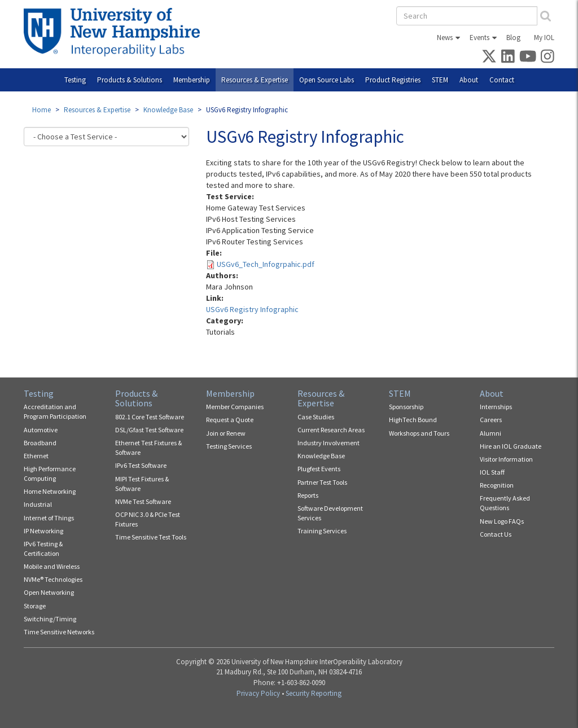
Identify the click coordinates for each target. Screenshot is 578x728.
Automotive (41, 430)
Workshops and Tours (419, 433)
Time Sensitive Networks (59, 632)
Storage (35, 606)
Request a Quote (230, 420)
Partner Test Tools (322, 482)
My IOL (544, 38)
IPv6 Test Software (141, 465)
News (445, 38)
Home (41, 110)
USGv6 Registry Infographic (252, 309)
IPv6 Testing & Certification (43, 549)
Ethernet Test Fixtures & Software (148, 448)
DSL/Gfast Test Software (149, 430)
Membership (192, 80)
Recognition (497, 485)
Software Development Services (330, 513)
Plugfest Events (319, 469)
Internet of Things (49, 518)
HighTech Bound (413, 420)
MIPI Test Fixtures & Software (142, 484)
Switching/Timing (50, 619)
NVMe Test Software (143, 501)
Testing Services (229, 446)
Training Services (322, 531)
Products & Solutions (130, 80)
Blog (513, 38)
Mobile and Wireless (52, 566)
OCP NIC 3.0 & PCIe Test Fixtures (148, 519)
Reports (308, 495)
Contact (502, 80)
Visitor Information (506, 459)
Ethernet (36, 456)
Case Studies (316, 417)
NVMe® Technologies (53, 579)
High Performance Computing (50, 473)
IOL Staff (492, 472)
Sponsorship (406, 407)
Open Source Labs (327, 80)
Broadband (40, 443)
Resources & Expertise (255, 80)
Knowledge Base (168, 110)
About (469, 80)
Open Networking (49, 592)
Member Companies (235, 407)
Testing (75, 80)
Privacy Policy (258, 693)
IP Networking (43, 531)
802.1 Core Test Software (150, 417)
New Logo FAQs (502, 521)
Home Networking (50, 491)
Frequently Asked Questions (505, 503)
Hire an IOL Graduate (511, 446)
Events (480, 38)
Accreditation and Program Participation (55, 411)
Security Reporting (314, 693)
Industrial (38, 504)
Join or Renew (226, 433)
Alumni (491, 433)
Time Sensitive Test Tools (151, 537)
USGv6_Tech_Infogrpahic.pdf (266, 264)
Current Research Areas (331, 430)
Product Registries (393, 80)
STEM (440, 80)
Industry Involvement (329, 443)
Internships (496, 407)
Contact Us (496, 534)
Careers (491, 420)
